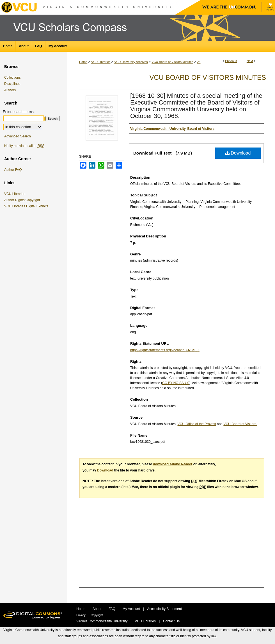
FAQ (112, 609)
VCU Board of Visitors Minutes (172, 62)
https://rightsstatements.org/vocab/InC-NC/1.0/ (165, 350)
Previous (231, 61)
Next (250, 61)
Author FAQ (13, 170)
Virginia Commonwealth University (102, 621)
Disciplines (12, 84)
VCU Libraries (101, 62)
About (98, 609)
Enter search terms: (19, 112)
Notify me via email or (24, 146)
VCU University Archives (131, 62)
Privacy (81, 615)
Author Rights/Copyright (23, 200)
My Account (132, 609)
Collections (12, 78)
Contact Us (171, 621)
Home (83, 62)
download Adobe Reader (173, 464)
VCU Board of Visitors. (240, 424)
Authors (10, 90)
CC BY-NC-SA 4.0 (176, 383)
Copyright (97, 615)
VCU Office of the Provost (197, 424)
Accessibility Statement (165, 609)
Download (238, 153)
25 (199, 62)
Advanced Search (18, 136)
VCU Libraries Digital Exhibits (27, 206)
